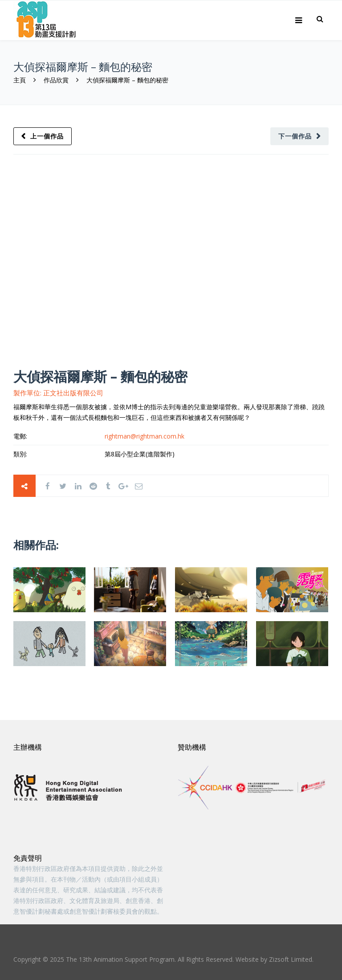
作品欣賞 (56, 80)
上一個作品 (47, 136)
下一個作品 (295, 136)
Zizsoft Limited (291, 959)
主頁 (20, 80)
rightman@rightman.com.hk (145, 436)
